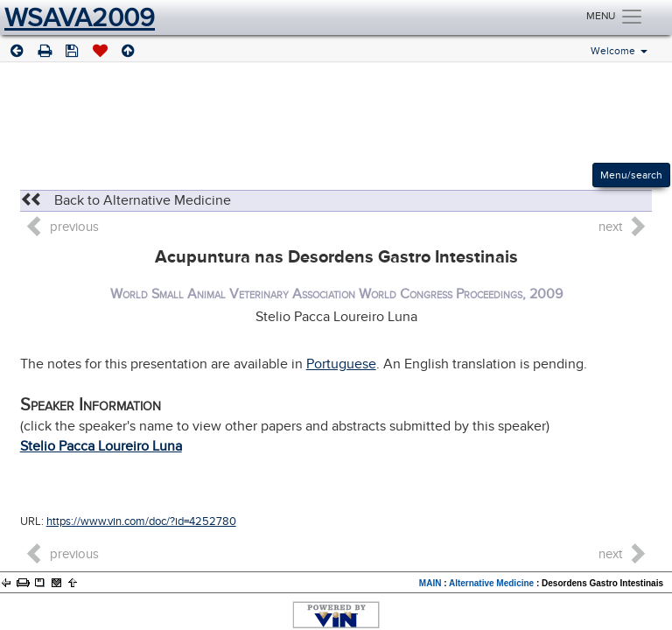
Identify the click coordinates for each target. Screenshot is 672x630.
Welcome (619, 52)
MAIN (430, 583)
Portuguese (341, 364)
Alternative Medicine (491, 583)
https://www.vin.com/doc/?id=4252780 (141, 521)
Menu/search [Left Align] (631, 175)
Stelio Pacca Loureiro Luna (101, 446)
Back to (126, 200)
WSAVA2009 (80, 17)
